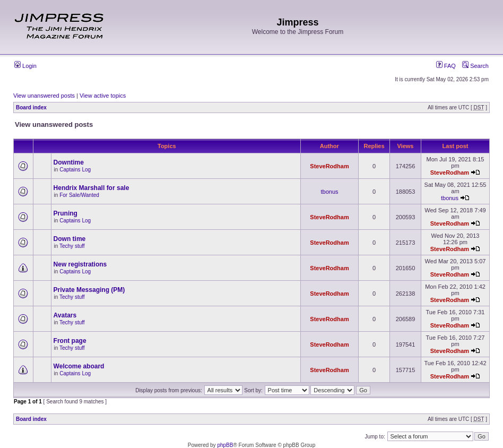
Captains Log (75, 170)
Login (25, 66)
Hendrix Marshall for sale (92, 188)
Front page (70, 341)
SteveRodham (329, 166)
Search (475, 66)
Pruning (66, 213)
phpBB (225, 445)
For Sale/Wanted (79, 195)
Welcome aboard (79, 366)
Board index (31, 107)
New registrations (80, 264)
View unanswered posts (44, 96)
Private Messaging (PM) (89, 290)
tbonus (329, 192)
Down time (70, 239)
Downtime (69, 162)
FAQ (446, 66)
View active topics (103, 96)
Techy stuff (72, 246)
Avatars (65, 315)
